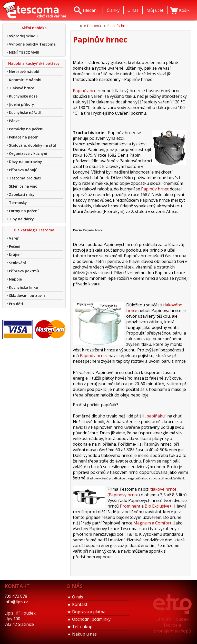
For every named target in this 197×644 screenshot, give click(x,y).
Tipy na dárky (21, 219)
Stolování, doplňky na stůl (32, 145)
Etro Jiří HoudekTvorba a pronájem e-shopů (172, 625)
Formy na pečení (24, 211)
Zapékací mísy (22, 194)
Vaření (15, 238)
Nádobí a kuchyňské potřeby (34, 63)
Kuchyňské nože (23, 96)
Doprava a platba (89, 612)
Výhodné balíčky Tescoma (32, 44)
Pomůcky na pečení (26, 129)
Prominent (130, 506)
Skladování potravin (27, 296)
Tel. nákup (82, 627)
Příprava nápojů (23, 170)
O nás (78, 597)
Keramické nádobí (25, 80)
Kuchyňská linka (23, 287)
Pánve (14, 121)
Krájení (15, 255)
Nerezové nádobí (24, 72)
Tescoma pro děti (25, 178)
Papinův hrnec (87, 91)
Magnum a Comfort (152, 523)
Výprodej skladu (23, 36)
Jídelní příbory (22, 104)
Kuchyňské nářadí (25, 112)
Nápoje (15, 279)
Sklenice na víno (23, 186)
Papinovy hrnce (124, 495)
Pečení (15, 246)
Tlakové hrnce (22, 88)
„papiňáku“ (155, 416)
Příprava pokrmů (24, 271)
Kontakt (80, 604)
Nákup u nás (84, 634)
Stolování (17, 263)
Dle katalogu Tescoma (34, 230)
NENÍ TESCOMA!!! (24, 52)
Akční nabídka (34, 28)
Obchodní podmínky (91, 619)
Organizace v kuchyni (28, 153)
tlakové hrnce (163, 489)
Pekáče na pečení (24, 137)
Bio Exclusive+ (158, 506)
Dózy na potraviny (26, 162)
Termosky (18, 203)
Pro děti (16, 304)
